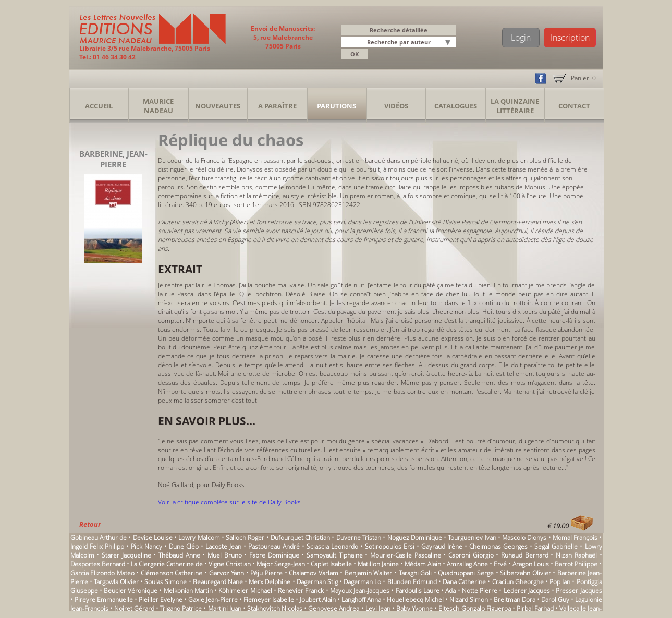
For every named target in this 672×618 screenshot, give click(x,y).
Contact (574, 106)
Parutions (337, 106)
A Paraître (277, 106)
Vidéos (396, 106)
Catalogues (456, 106)
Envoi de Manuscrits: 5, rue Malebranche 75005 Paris (283, 37)
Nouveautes (218, 106)
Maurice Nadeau (158, 106)
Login (521, 38)
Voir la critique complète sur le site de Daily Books (229, 502)
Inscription (570, 38)
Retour (90, 524)
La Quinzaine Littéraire (515, 106)
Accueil (99, 106)
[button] (450, 43)
